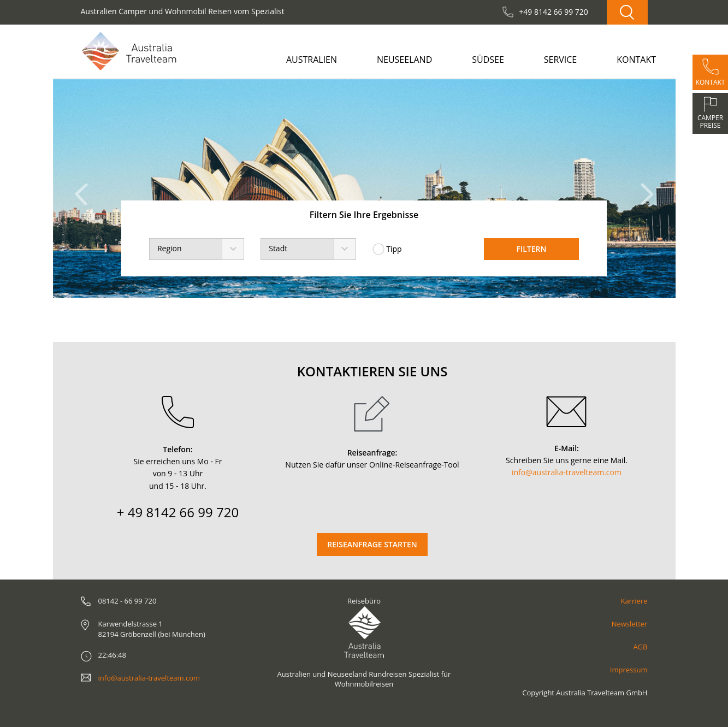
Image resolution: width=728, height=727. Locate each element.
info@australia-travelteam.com (567, 472)
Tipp (387, 249)
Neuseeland (404, 60)
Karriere (634, 601)
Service (561, 60)
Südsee (488, 60)
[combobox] (197, 249)
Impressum (629, 670)
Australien (312, 60)
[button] (84, 189)
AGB (640, 647)
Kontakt (636, 60)
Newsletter (630, 624)
